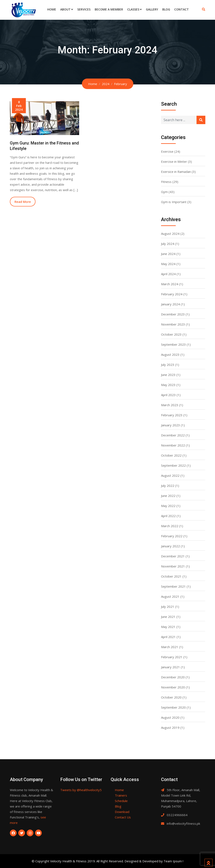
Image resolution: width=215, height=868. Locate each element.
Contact (182, 9)
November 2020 (173, 687)
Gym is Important (174, 202)
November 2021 (173, 566)
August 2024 (170, 234)
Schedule (121, 801)
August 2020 (170, 717)
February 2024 (172, 294)
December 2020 (173, 677)
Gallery (152, 9)
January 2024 (170, 304)
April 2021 (168, 637)
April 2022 (168, 516)
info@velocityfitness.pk (183, 823)
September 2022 (173, 465)
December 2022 (173, 435)
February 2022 (172, 536)
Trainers (121, 795)
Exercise (167, 151)
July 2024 (168, 244)
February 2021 (172, 657)
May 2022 (168, 506)
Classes (133, 9)
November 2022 (173, 445)
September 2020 (173, 707)
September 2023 (173, 344)
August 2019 (170, 727)
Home (52, 9)
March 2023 (170, 405)
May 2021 (168, 627)
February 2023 (172, 415)
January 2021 (170, 667)
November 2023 (173, 324)
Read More (23, 202)
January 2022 (170, 546)
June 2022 (168, 496)
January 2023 (170, 425)
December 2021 (173, 556)
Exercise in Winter (174, 162)
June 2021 (168, 617)
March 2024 (170, 284)
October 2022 (171, 455)
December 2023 (173, 314)
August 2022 (170, 475)
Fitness (166, 182)
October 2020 (171, 697)
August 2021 (170, 596)
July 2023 (168, 365)
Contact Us (123, 817)
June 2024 (168, 254)
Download (122, 812)
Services (84, 9)
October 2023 (171, 334)
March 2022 (170, 526)
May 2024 (168, 264)
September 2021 (173, 586)
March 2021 (170, 647)
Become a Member (109, 9)
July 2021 (168, 607)
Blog (166, 9)
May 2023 (168, 385)
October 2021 (171, 576)
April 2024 (168, 274)
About (65, 9)
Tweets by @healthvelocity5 (81, 790)
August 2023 (170, 355)
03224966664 (177, 815)
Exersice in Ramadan (176, 172)
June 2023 (168, 375)
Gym (164, 192)
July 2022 (168, 486)
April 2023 (168, 395)
